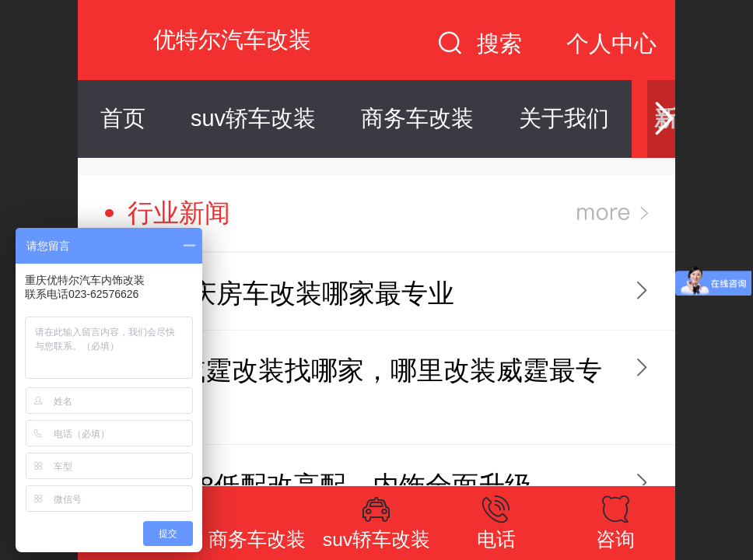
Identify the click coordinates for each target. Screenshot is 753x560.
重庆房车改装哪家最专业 (309, 294)
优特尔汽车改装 (232, 40)
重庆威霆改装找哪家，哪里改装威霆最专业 (364, 389)
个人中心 (611, 44)
